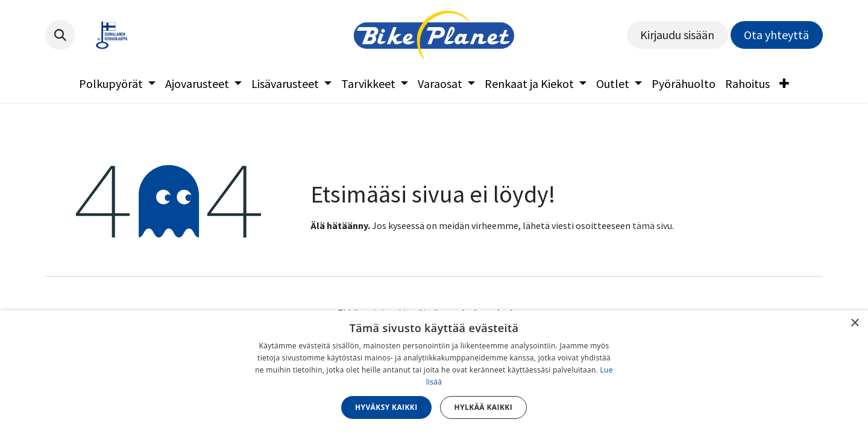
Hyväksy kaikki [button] (386, 407)
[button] (60, 35)
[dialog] (434, 372)
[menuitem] (117, 84)
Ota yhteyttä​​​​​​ (776, 35)
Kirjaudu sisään (677, 35)
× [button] (854, 323)
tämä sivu (652, 225)
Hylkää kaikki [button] (483, 407)
